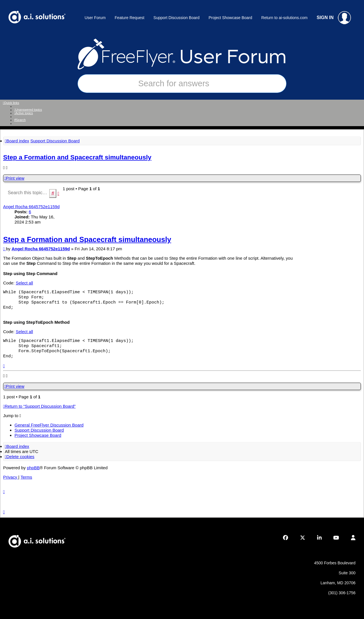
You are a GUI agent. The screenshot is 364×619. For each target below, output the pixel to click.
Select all (24, 283)
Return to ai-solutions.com (285, 18)
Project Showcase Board (230, 18)
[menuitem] (28, 110)
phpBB (33, 468)
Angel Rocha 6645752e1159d (31, 207)
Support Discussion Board (177, 18)
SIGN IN (334, 18)
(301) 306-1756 (342, 593)
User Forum (95, 18)
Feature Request (129, 18)
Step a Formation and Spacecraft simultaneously (77, 157)
